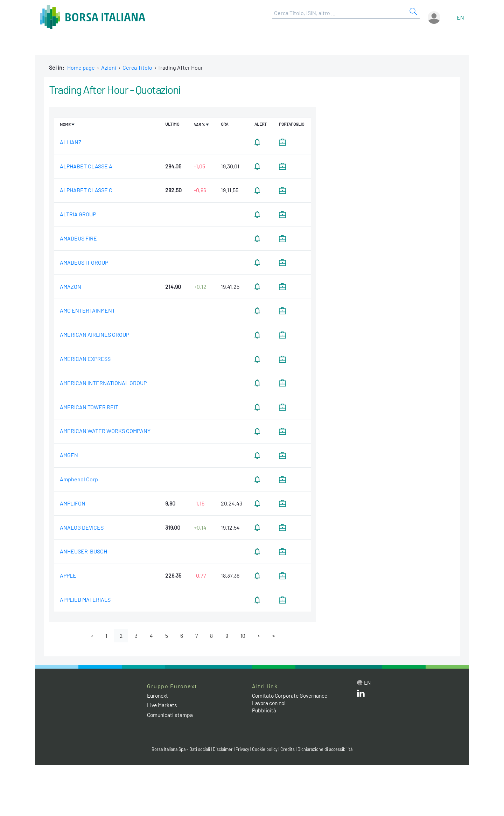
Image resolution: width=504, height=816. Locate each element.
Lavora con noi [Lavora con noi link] (270, 703)
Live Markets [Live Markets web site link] (163, 705)
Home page (81, 67)
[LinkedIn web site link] (361, 695)
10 (244, 636)
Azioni (109, 67)
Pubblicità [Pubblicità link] (264, 710)
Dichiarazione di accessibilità (328, 749)
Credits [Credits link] (289, 749)
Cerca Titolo (137, 67)
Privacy (243, 749)
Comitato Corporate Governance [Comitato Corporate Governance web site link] (292, 696)
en (460, 17)
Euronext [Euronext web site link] (159, 696)
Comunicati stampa (171, 715)
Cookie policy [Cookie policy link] (266, 749)
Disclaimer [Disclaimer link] (222, 749)
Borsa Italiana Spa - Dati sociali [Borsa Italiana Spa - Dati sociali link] (178, 749)
